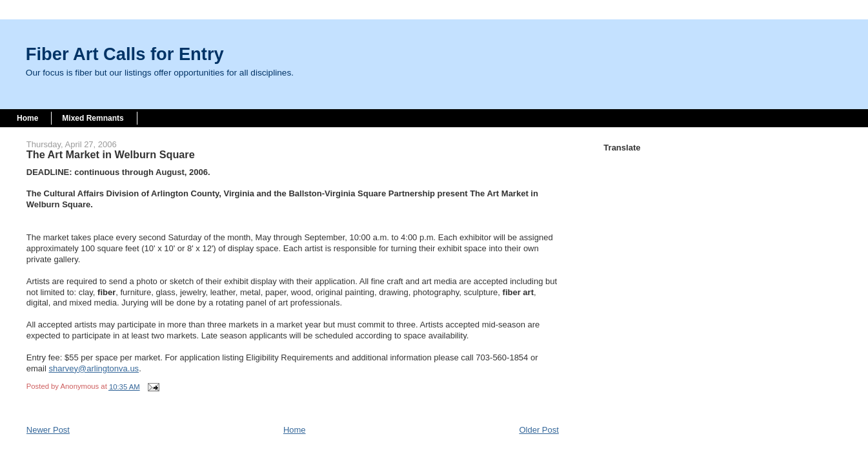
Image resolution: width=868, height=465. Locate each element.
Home (27, 118)
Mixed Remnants (93, 118)
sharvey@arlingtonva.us (94, 368)
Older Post (539, 430)
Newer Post (48, 430)
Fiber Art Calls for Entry (125, 54)
